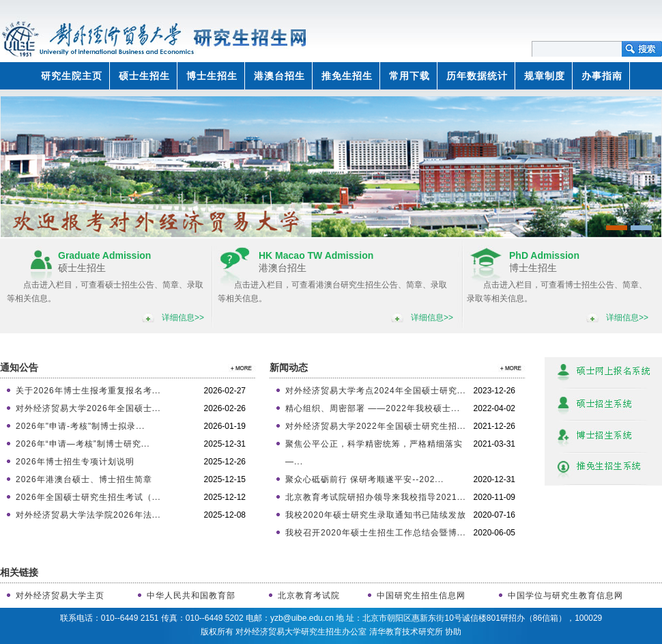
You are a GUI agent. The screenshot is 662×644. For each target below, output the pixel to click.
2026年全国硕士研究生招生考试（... (88, 497)
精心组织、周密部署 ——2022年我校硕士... (373, 408)
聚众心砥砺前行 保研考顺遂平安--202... (364, 479)
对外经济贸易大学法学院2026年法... (88, 515)
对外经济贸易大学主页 (60, 596)
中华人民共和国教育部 (191, 596)
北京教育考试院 (309, 596)
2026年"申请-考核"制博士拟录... (80, 426)
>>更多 (239, 368)
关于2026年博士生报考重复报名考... (88, 391)
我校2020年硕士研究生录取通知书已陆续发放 (376, 515)
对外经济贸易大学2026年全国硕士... (88, 408)
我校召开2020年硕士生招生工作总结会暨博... (376, 533)
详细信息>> (183, 318)
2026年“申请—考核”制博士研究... (83, 444)
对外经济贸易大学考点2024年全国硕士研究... (376, 391)
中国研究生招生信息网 (421, 596)
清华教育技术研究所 (406, 632)
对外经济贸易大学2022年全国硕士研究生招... (376, 426)
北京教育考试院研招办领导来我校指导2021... (376, 497)
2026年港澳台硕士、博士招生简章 (84, 479)
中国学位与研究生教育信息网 (565, 596)
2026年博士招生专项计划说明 (75, 462)
